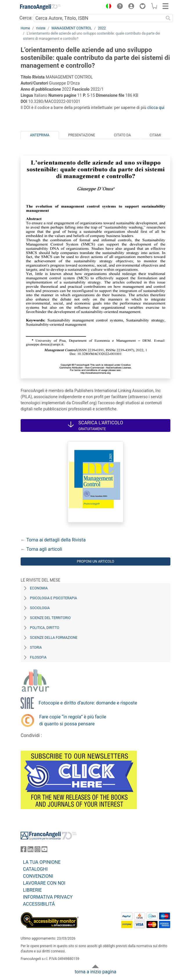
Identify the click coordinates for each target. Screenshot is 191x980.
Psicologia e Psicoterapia (53, 598)
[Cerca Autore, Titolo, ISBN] (99, 18)
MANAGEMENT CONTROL (72, 28)
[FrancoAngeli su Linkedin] (30, 851)
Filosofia (38, 657)
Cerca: (26, 18)
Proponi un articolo (96, 561)
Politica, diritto (45, 628)
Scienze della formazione (54, 638)
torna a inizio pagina (95, 972)
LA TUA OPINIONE (42, 862)
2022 (102, 28)
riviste (41, 28)
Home (25, 28)
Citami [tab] (155, 135)
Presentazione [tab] (82, 135)
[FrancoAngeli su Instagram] (37, 851)
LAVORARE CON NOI (44, 883)
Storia (36, 648)
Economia (39, 588)
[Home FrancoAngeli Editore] (40, 7)
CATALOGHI (35, 869)
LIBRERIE (32, 890)
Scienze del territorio (50, 618)
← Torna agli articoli (41, 549)
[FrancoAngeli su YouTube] (44, 851)
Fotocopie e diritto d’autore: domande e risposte (88, 703)
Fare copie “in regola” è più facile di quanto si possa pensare (73, 720)
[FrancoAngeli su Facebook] (24, 851)
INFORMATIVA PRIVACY (48, 897)
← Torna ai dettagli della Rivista (53, 540)
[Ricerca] (168, 18)
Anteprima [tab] (40, 135)
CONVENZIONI (38, 876)
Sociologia (40, 608)
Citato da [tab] (122, 135)
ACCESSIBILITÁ (39, 904)
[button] (107, 7)
